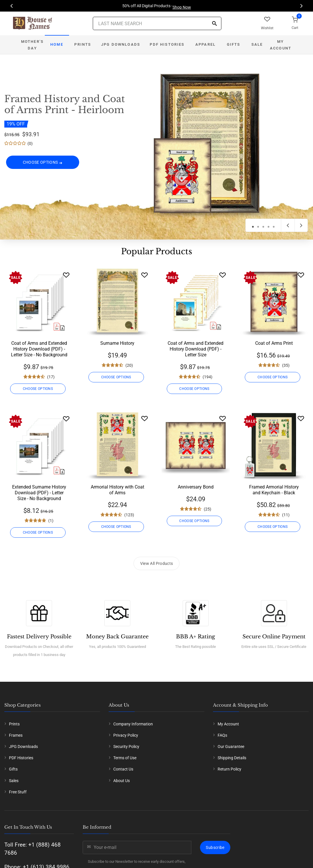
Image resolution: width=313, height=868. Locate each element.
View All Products (157, 563)
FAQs (222, 735)
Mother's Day (32, 45)
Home (57, 44)
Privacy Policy (126, 735)
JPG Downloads (121, 44)
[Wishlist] (66, 275)
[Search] (214, 24)
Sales (14, 781)
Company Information (133, 724)
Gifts (234, 44)
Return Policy (229, 769)
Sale (257, 44)
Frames (16, 735)
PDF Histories (167, 44)
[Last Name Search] (157, 23)
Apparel (205, 44)
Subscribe (215, 847)
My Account (281, 45)
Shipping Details (232, 758)
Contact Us (123, 769)
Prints (83, 44)
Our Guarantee (231, 747)
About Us (122, 781)
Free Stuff (18, 792)
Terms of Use (125, 758)
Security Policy (126, 747)
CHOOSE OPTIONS (43, 164)
